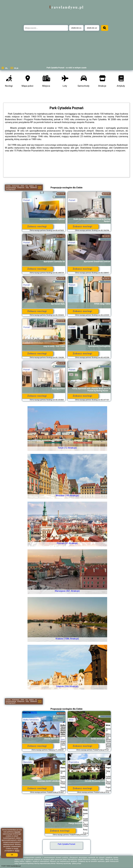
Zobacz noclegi (37, 227)
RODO (17, 851)
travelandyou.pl (66, 7)
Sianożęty (27, 762)
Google (17, 832)
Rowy (48, 804)
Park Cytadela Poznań (67, 844)
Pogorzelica (74, 762)
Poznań (27, 200)
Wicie (71, 720)
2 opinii (63, 739)
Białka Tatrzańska (31, 720)
